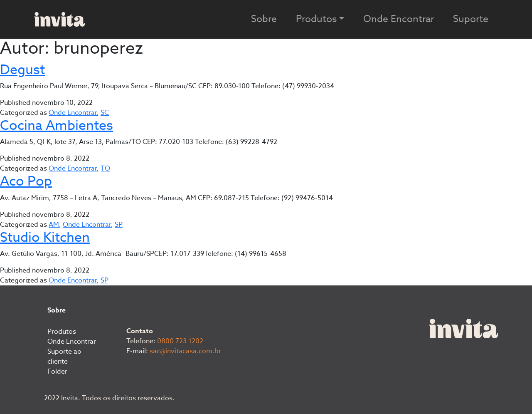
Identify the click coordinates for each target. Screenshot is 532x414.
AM (54, 225)
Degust (22, 70)
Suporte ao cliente (64, 357)
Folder (57, 372)
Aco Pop (26, 181)
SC (105, 113)
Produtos (62, 332)
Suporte (471, 19)
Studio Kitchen (45, 238)
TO (105, 169)
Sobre (264, 19)
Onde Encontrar (399, 19)
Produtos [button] (316, 19)
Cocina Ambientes (57, 126)
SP (119, 225)
